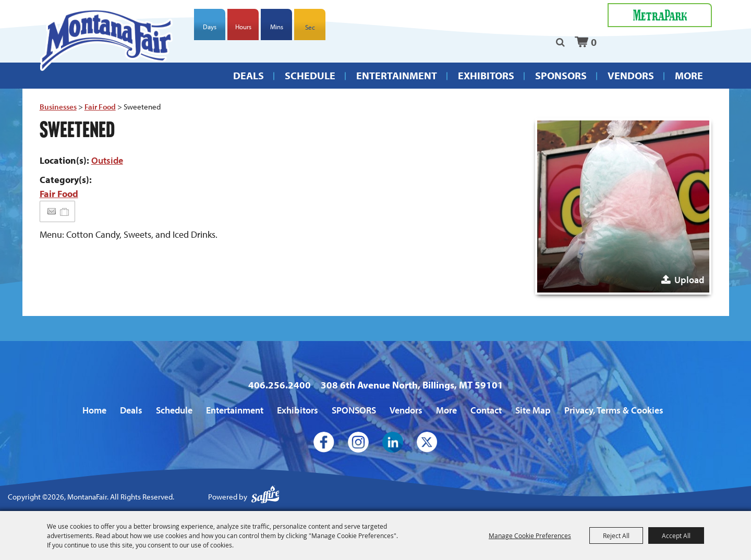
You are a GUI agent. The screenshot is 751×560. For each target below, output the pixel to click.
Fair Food (100, 107)
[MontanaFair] (107, 40)
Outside (107, 160)
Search (560, 42)
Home (94, 410)
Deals (249, 75)
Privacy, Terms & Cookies (614, 410)
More (689, 75)
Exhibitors (486, 75)
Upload (689, 280)
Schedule (310, 75)
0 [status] (594, 42)
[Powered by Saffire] (265, 497)
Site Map (533, 410)
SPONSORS (561, 75)
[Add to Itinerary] (65, 211)
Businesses (58, 107)
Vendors (631, 75)
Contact (486, 410)
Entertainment (397, 75)
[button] (623, 206)
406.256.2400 (280, 385)
